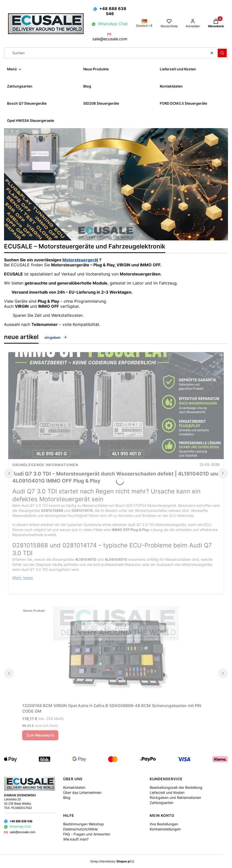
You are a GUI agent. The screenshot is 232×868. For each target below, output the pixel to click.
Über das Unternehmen (82, 792)
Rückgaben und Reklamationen (175, 797)
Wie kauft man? (76, 839)
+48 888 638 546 (113, 11)
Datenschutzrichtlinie (80, 829)
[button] (222, 53)
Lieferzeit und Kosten (167, 792)
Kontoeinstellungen (165, 829)
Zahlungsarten (162, 803)
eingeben (56, 337)
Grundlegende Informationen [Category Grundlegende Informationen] (45, 465)
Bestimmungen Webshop (84, 824)
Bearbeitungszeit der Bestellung (176, 787)
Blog (67, 797)
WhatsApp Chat (113, 24)
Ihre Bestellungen (164, 824)
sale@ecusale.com (110, 39)
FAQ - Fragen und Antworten (87, 834)
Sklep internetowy (110, 861)
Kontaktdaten (74, 787)
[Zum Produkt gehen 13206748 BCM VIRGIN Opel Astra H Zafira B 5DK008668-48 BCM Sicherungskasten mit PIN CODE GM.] (116, 653)
